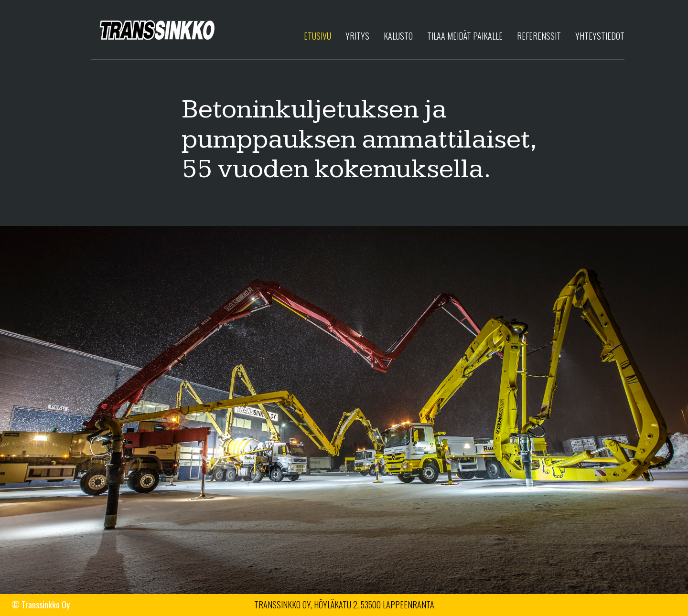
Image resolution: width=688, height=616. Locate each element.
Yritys (357, 36)
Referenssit (539, 36)
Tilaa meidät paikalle (465, 36)
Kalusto (398, 36)
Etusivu (317, 36)
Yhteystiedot (600, 36)
